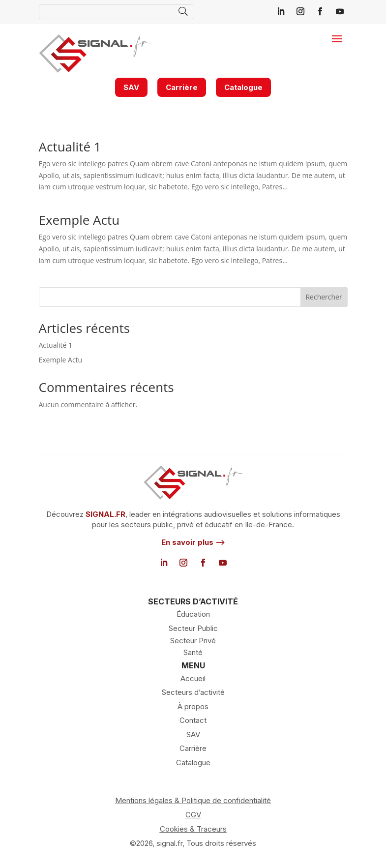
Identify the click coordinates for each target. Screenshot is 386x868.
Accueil (193, 678)
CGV (193, 815)
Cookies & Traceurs (193, 829)
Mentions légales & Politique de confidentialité (193, 800)
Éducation (193, 614)
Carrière (182, 87)
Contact (193, 720)
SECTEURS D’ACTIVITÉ (193, 601)
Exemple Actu (79, 220)
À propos (193, 706)
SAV (131, 87)
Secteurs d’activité (193, 692)
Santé (193, 652)
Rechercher (324, 297)
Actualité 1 (70, 147)
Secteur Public (193, 628)
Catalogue (243, 87)
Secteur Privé (193, 641)
